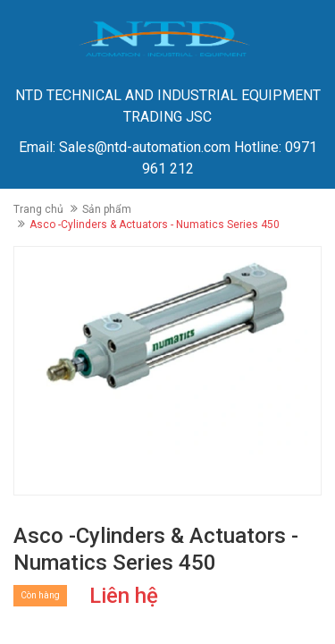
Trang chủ (38, 209)
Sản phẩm (107, 209)
